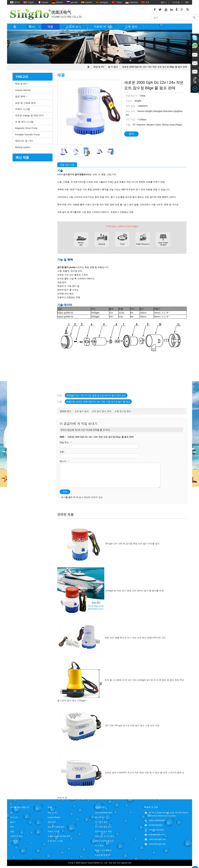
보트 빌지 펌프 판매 (102, 412)
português (102, 2)
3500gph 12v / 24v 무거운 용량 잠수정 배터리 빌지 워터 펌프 (96, 396)
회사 (32, 27)
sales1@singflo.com (157, 840)
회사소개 (14, 818)
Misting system (23, 148)
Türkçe (117, 2)
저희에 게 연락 (103, 27)
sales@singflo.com (157, 835)
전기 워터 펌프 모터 (103, 827)
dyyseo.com (126, 863)
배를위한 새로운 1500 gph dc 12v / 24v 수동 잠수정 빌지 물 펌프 (98, 402)
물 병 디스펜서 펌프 (103, 851)
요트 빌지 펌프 (82, 412)
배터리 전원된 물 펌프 (104, 841)
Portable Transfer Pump (27, 135)
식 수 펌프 (99, 846)
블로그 (164, 2)
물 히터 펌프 (100, 818)
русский (72, 2)
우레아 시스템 (22, 110)
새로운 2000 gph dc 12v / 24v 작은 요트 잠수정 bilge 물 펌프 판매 (155, 67)
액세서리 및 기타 (24, 141)
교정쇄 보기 (73, 27)
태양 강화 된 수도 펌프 (105, 837)
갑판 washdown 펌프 (104, 813)
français (43, 2)
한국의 (15, 2)
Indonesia (132, 2)
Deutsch (58, 2)
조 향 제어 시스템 (24, 122)
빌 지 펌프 (113, 67)
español (87, 2)
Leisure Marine (23, 91)
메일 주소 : (66, 443)
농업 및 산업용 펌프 (25, 103)
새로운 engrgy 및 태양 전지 (29, 116)
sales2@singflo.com (157, 844)
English (29, 2)
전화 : (62, 452)
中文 (145, 2)
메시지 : (64, 462)
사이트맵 (176, 2)
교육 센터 (131, 27)
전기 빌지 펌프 (101, 823)
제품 (50, 27)
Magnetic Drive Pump (26, 129)
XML (187, 2)
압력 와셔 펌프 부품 (103, 832)
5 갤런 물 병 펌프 (102, 855)
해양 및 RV (99, 67)
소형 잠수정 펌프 (123, 412)
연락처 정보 (97, 498)
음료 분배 (20, 97)
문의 (131, 134)
